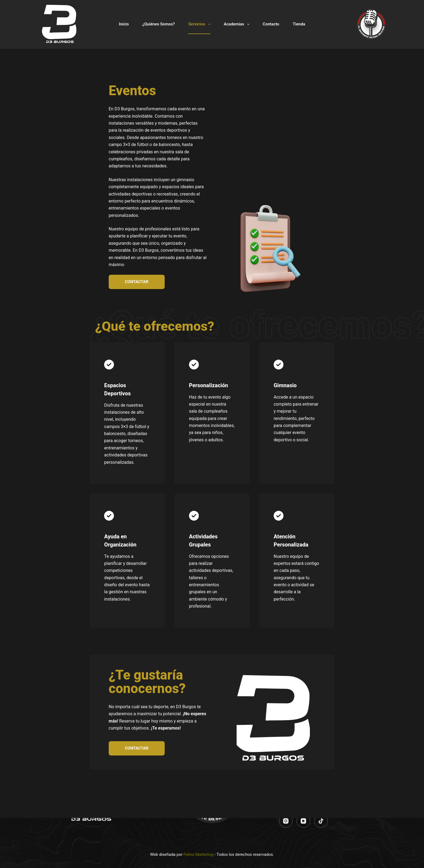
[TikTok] (321, 821)
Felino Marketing (199, 854)
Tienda (299, 24)
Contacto (271, 24)
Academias (238, 24)
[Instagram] (286, 821)
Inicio (124, 24)
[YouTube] (303, 821)
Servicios (200, 24)
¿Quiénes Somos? (158, 24)
